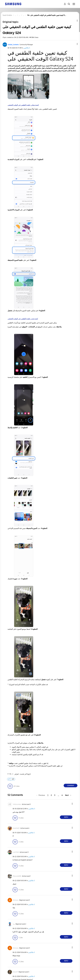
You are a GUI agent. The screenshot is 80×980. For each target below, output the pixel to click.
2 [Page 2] (51, 795)
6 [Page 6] (62, 795)
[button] (74, 44)
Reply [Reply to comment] (66, 817)
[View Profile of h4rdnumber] (17, 804)
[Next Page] (68, 795)
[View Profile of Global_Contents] (13, 45)
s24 (13, 779)
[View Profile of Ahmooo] (16, 900)
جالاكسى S (27, 48)
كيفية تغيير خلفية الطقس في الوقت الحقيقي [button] (23, 319)
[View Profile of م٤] (14, 924)
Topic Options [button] (74, 21)
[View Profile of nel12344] (16, 852)
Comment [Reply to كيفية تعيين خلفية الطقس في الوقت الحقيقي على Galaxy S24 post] (71, 786)
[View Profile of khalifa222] (16, 828)
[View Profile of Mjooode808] (17, 876)
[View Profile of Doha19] (15, 972)
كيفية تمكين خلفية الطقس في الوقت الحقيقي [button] (23, 105)
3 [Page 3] (55, 795)
